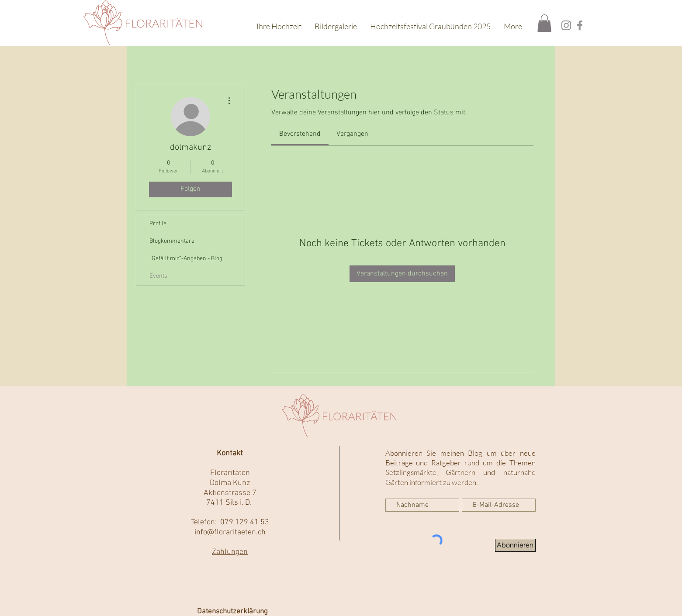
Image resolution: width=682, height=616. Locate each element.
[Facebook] (580, 25)
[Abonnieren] (515, 545)
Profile (158, 224)
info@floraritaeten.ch (230, 532)
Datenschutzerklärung (232, 612)
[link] (300, 134)
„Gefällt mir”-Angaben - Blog (186, 259)
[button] (544, 23)
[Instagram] (566, 25)
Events (158, 276)
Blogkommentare (172, 241)
